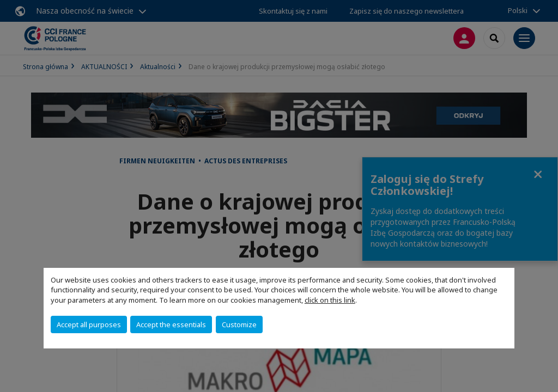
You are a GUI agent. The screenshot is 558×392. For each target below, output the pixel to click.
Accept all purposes (89, 324)
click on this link (330, 300)
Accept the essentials (171, 324)
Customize (239, 324)
